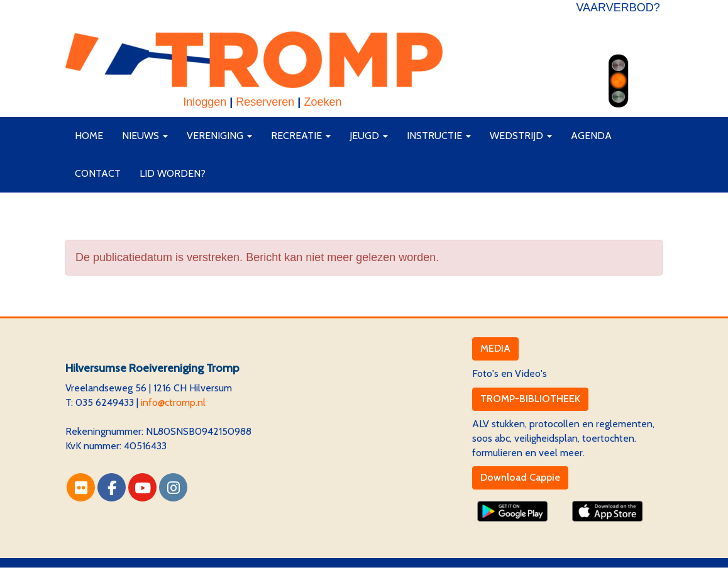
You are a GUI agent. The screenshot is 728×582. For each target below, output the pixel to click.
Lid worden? (173, 173)
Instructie (439, 136)
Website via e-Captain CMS (125, 574)
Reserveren (265, 102)
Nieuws (145, 136)
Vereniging (219, 136)
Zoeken (323, 102)
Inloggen (205, 102)
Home (89, 136)
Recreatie (301, 136)
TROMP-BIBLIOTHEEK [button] (530, 399)
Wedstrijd (521, 136)
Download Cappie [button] (520, 477)
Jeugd (369, 136)
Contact (98, 173)
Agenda (591, 136)
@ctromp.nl (173, 402)
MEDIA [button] (495, 348)
